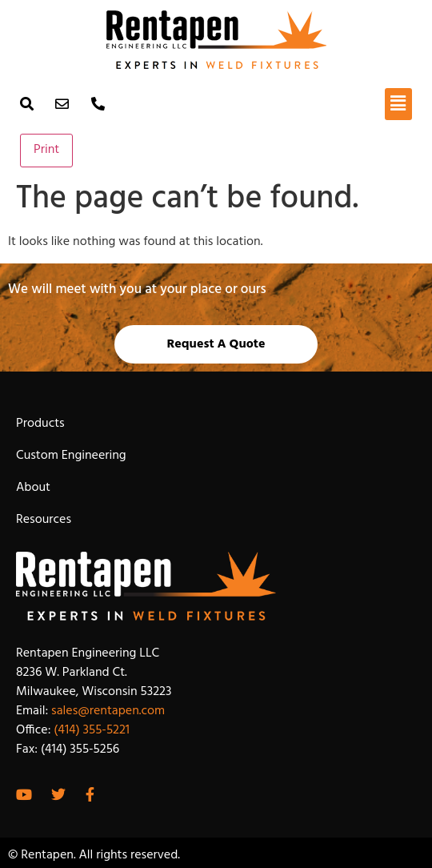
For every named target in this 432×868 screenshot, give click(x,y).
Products (40, 424)
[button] (398, 104)
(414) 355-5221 (92, 730)
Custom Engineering (71, 456)
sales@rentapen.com (108, 711)
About (33, 488)
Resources (44, 520)
